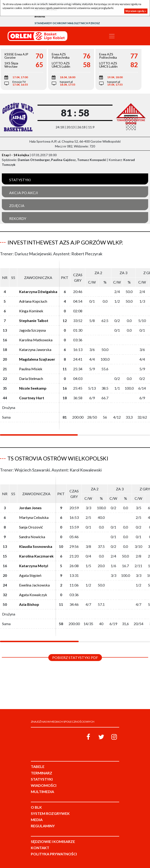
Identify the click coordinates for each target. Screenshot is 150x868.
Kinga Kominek (31, 311)
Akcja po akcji (24, 193)
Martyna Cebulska (34, 517)
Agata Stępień (30, 575)
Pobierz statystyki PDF (75, 657)
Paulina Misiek (31, 369)
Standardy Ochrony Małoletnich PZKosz (67, 23)
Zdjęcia (17, 206)
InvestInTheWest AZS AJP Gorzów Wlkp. (65, 242)
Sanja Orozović (31, 527)
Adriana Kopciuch (33, 301)
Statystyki (20, 180)
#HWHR (40, 16)
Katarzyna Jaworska (35, 349)
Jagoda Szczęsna (32, 330)
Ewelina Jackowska (34, 585)
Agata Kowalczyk (33, 595)
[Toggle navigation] (112, 36)
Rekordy (18, 218)
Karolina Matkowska (36, 340)
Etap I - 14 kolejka (15, 155)
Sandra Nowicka (32, 537)
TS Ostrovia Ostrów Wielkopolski (58, 458)
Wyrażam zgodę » (136, 11)
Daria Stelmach (31, 378)
